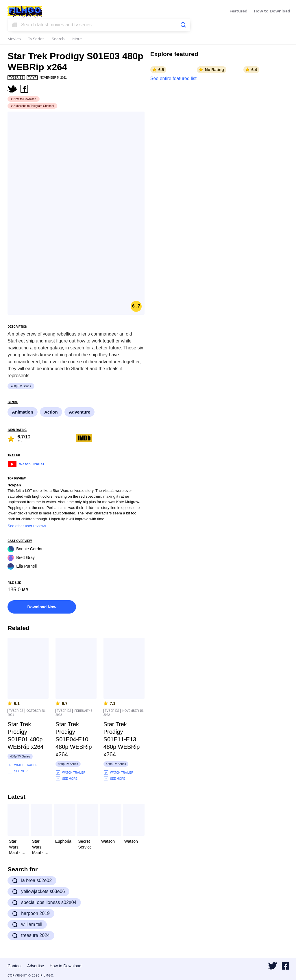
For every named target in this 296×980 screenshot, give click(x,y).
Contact (14, 966)
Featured (238, 11)
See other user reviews (27, 526)
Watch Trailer (26, 463)
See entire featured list (173, 78)
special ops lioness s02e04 (44, 903)
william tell (27, 925)
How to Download (272, 11)
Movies (14, 39)
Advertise (36, 966)
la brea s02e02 (32, 881)
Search (58, 39)
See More (18, 771)
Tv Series (36, 39)
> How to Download (24, 99)
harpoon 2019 (31, 914)
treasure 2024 (31, 935)
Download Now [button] (42, 607)
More (77, 39)
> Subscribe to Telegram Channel (32, 106)
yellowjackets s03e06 (38, 892)
